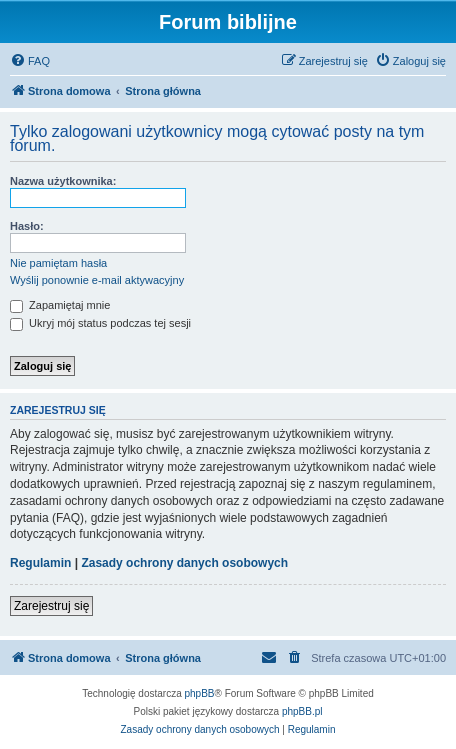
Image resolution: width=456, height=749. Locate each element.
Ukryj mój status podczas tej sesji (100, 323)
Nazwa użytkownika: (63, 181)
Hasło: (27, 226)
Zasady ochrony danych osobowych (184, 563)
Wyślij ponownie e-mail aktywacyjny (97, 280)
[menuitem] (30, 61)
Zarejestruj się (51, 606)
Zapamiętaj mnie (60, 305)
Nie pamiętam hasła (58, 263)
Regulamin (40, 563)
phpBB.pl (302, 711)
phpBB (200, 693)
